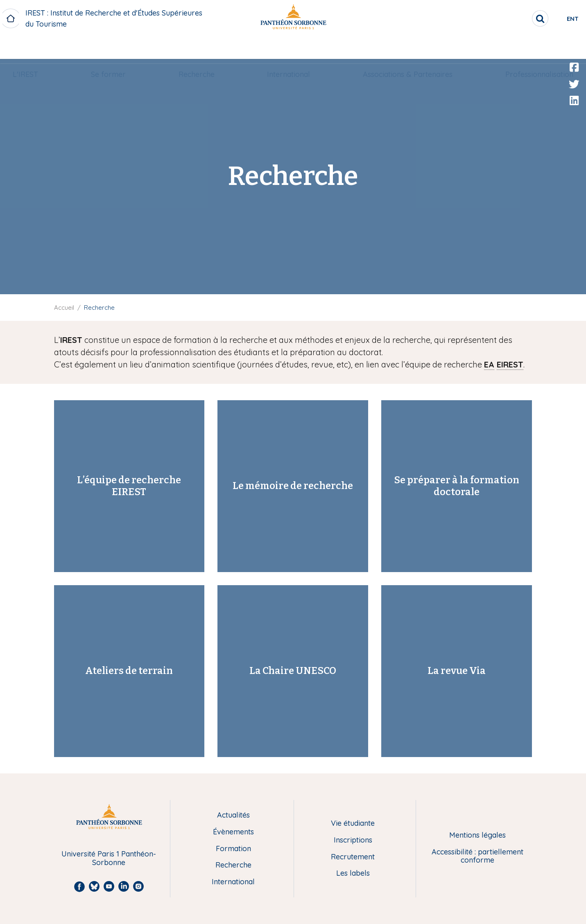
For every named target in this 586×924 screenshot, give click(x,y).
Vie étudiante (353, 824)
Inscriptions (353, 840)
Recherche (199, 48)
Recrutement (353, 857)
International (286, 48)
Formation (233, 849)
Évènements (233, 832)
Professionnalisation (525, 48)
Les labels (353, 873)
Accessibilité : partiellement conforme (477, 856)
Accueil (64, 308)
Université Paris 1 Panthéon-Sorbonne (109, 858)
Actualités (233, 815)
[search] (507, 18)
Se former (117, 48)
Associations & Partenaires (399, 48)
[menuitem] (39, 48)
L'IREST (39, 48)
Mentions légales (477, 835)
